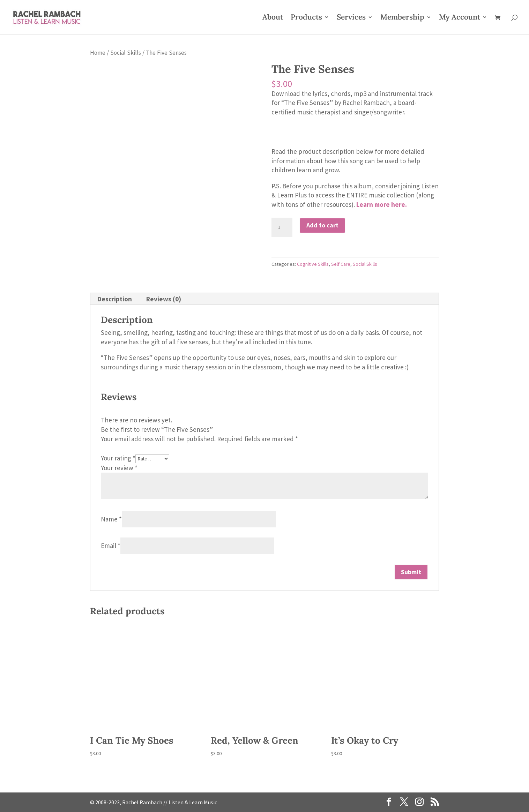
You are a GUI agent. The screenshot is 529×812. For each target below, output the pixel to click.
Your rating (118, 458)
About (273, 18)
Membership (402, 18)
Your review (119, 468)
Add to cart (322, 225)
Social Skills (126, 53)
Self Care (341, 264)
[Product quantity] (282, 227)
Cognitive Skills (313, 264)
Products (306, 18)
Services (351, 18)
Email (111, 546)
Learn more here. (382, 204)
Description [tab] (115, 299)
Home (98, 53)
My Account (460, 18)
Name (111, 519)
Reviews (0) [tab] (164, 299)
